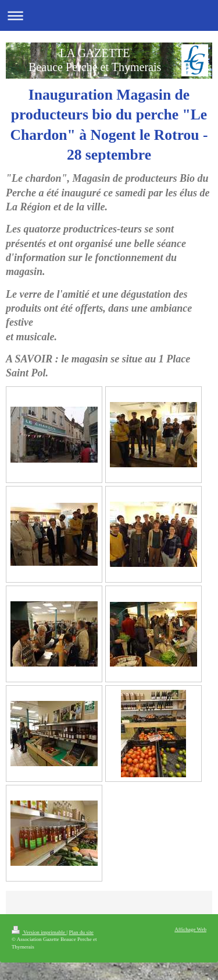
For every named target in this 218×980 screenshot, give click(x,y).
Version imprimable (39, 932)
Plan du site (81, 932)
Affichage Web (190, 929)
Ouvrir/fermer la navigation (109, 15)
